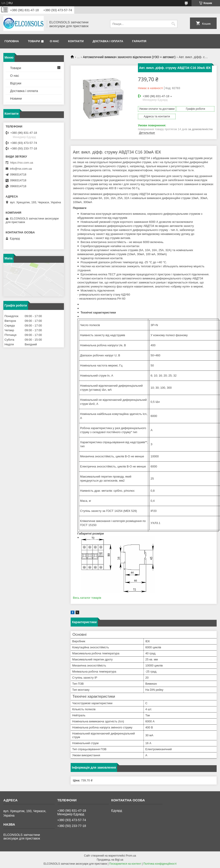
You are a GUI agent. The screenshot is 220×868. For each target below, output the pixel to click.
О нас (54, 41)
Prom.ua (131, 856)
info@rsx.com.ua (21, 169)
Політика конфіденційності (160, 864)
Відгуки (16, 83)
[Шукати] (173, 24)
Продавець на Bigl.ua (110, 860)
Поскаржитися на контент (125, 864)
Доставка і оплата (108, 41)
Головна (12, 41)
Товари (34, 41)
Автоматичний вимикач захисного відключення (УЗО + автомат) (129, 57)
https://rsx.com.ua (22, 163)
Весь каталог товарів (87, 598)
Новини (16, 98)
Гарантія (139, 41)
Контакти (76, 41)
